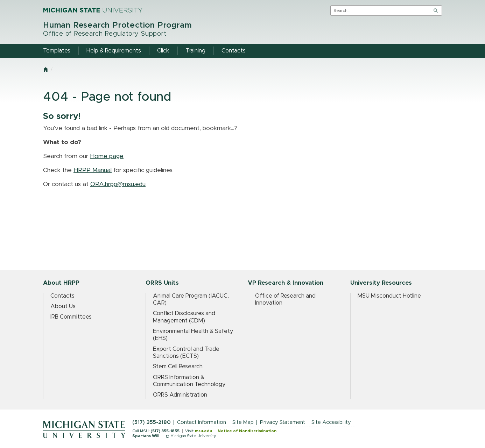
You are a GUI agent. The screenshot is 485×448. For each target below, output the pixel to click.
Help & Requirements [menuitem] (114, 51)
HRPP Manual (93, 170)
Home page (107, 156)
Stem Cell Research (178, 367)
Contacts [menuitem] (234, 51)
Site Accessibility (331, 422)
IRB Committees (71, 317)
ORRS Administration (180, 395)
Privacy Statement (283, 422)
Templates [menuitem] (57, 51)
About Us (63, 306)
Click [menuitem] (163, 51)
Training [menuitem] (195, 51)
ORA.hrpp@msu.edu (118, 184)
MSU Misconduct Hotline (389, 296)
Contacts (62, 296)
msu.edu (203, 431)
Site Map (243, 422)
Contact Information (202, 422)
